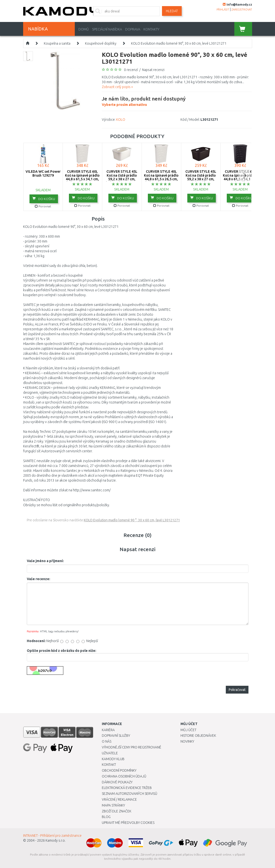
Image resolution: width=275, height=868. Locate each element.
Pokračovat (237, 690)
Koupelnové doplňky (101, 43)
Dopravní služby (116, 736)
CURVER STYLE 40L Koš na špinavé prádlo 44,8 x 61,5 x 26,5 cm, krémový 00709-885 (161, 177)
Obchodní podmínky (119, 770)
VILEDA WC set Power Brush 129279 (43, 173)
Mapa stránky (113, 805)
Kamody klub (113, 759)
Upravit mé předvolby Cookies (128, 823)
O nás (107, 741)
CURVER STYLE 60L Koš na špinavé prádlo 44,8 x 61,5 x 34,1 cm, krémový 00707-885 (82, 177)
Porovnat (43, 206)
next (244, 175)
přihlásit (223, 10)
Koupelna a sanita (57, 43)
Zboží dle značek (117, 811)
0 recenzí (131, 70)
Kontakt (109, 765)
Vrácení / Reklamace (119, 799)
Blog (106, 817)
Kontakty (151, 29)
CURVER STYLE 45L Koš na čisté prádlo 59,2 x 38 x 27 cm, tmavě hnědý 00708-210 (201, 179)
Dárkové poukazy (117, 782)
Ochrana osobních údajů (124, 776)
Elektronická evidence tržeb (127, 788)
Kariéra (108, 730)
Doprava (133, 29)
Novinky (187, 741)
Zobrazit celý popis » (117, 87)
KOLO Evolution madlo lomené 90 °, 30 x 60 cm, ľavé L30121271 (132, 520)
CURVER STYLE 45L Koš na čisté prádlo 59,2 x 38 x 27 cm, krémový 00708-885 (122, 177)
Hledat (172, 11)
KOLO (121, 120)
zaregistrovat (242, 10)
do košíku (44, 199)
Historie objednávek (198, 736)
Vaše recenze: (38, 579)
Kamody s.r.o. (56, 840)
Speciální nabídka (107, 29)
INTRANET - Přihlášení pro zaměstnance (52, 836)
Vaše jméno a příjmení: (45, 561)
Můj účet (188, 730)
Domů (84, 29)
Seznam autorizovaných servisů (130, 794)
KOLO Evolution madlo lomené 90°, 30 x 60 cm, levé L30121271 (179, 43)
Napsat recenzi (153, 70)
